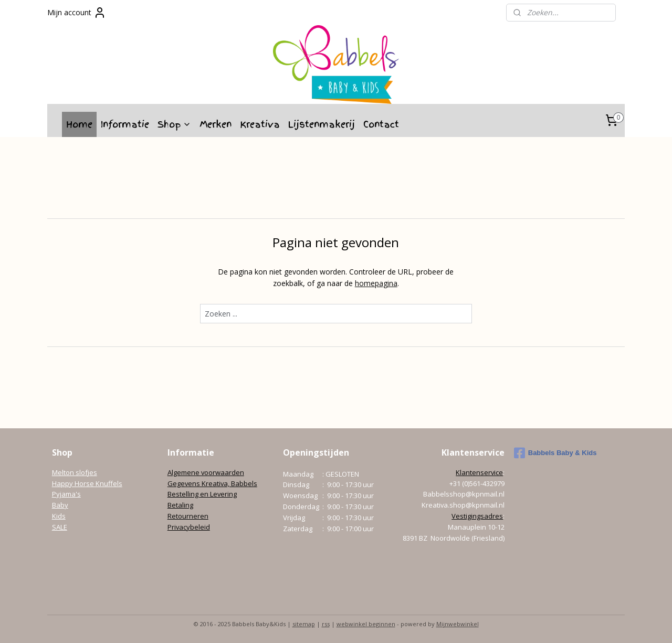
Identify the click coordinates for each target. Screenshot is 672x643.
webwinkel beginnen (366, 624)
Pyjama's (66, 494)
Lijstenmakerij (322, 124)
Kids (59, 516)
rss (326, 624)
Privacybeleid (189, 527)
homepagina (376, 283)
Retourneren (188, 516)
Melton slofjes (75, 472)
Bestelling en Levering (202, 494)
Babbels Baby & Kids (555, 453)
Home (79, 124)
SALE (60, 527)
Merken (216, 124)
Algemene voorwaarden (206, 472)
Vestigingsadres (477, 516)
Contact (381, 124)
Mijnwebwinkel (458, 624)
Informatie (125, 124)
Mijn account (77, 13)
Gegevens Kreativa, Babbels (212, 483)
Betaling (180, 505)
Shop (174, 124)
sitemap (304, 624)
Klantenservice (479, 472)
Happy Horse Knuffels (87, 483)
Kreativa (260, 124)
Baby (60, 505)
